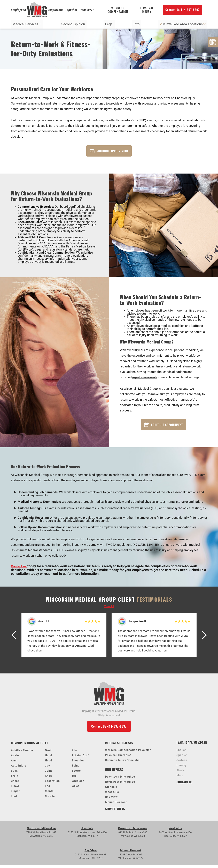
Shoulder (78, 763)
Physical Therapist (118, 758)
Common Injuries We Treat (31, 746)
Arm (14, 763)
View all (109, 609)
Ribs (75, 753)
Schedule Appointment (109, 152)
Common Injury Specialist (123, 763)
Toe (74, 779)
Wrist (75, 789)
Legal (109, 25)
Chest (15, 784)
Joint (48, 773)
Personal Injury (147, 10)
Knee (48, 779)
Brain (15, 779)
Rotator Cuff (80, 758)
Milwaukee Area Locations (182, 25)
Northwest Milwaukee (120, 785)
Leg (48, 789)
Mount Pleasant (116, 805)
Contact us (19, 568)
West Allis (112, 795)
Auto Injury (19, 768)
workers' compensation (32, 104)
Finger (15, 794)
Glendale (111, 790)
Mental (50, 794)
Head (49, 763)
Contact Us (185, 785)
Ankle (15, 758)
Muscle (50, 799)
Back (14, 773)
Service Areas (116, 811)
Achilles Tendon (22, 753)
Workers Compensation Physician (128, 753)
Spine (76, 768)
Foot (14, 799)
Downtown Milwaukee (120, 780)
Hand (49, 758)
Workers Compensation (118, 10)
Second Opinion (73, 25)
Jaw (48, 768)
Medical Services (27, 25)
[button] (15, 637)
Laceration (52, 784)
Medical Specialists (120, 746)
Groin (49, 753)
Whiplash (78, 784)
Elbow (15, 789)
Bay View (111, 800)
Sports (76, 773)
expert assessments (146, 379)
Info (137, 25)
